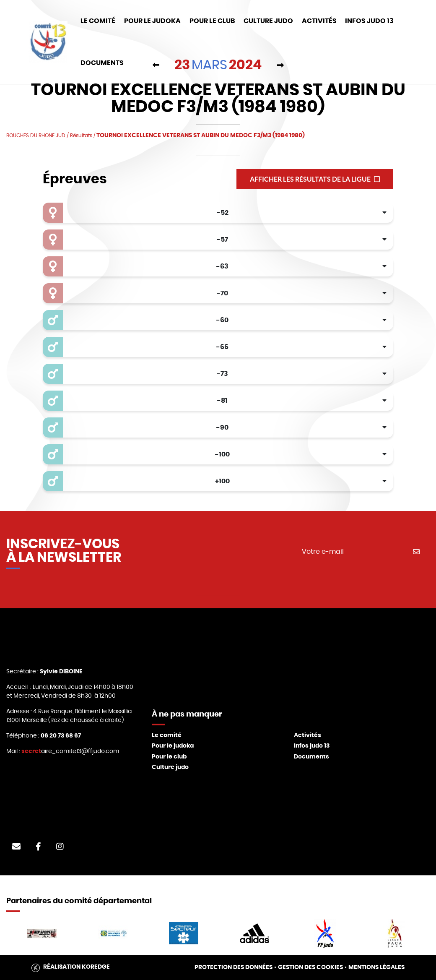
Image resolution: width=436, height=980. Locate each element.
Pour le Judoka (152, 21)
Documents (311, 757)
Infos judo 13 (369, 21)
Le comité (167, 735)
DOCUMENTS (102, 63)
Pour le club (212, 21)
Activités (319, 21)
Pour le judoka (173, 746)
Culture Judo (268, 21)
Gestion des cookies (310, 967)
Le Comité (98, 21)
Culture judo (170, 767)
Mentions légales (376, 967)
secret (31, 751)
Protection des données (234, 967)
